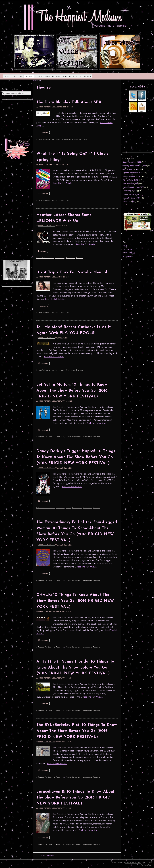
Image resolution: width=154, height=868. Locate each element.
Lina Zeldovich (128, 184)
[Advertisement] (17, 115)
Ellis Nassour (128, 191)
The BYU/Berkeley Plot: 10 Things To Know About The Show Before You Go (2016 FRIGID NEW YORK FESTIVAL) (77, 731)
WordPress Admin (147, 865)
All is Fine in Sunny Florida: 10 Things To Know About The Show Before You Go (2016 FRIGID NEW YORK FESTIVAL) (75, 668)
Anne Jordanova (129, 176)
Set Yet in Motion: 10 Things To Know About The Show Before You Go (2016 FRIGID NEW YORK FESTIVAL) (72, 391)
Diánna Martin (128, 180)
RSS (139, 162)
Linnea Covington (129, 198)
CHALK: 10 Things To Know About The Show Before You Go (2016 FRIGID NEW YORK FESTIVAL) (75, 601)
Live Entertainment (44, 76)
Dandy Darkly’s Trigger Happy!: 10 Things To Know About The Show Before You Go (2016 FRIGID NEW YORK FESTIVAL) (76, 457)
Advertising (85, 76)
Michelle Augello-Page (131, 187)
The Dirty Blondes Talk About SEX (69, 102)
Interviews (17, 76)
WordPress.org (128, 256)
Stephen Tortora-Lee (130, 173)
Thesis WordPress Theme (133, 862)
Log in (125, 246)
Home (7, 76)
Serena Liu (127, 202)
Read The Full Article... (63, 183)
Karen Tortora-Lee (46, 107)
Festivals (60, 437)
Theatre (29, 76)
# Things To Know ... (46, 437)
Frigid (58, 139)
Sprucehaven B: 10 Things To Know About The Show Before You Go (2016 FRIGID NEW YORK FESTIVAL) (76, 798)
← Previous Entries (45, 856)
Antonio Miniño (128, 169)
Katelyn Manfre (128, 194)
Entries (127, 249)
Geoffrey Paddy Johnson (132, 166)
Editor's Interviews (45, 139)
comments (43, 133)
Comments (129, 253)
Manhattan (77, 139)
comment (42, 251)
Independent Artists (67, 76)
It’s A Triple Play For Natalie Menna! (72, 272)
